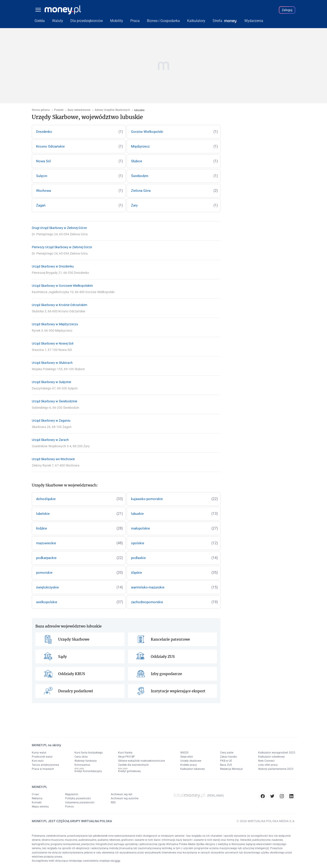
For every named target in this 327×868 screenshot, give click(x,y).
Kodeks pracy (189, 765)
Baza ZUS (226, 765)
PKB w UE (226, 761)
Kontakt (37, 802)
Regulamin (72, 794)
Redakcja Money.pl (231, 769)
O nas (35, 794)
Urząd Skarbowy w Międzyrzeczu (55, 324)
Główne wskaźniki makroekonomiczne (141, 761)
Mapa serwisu (40, 807)
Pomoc (70, 807)
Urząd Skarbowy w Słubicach (52, 363)
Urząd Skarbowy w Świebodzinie (54, 401)
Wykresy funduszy (86, 761)
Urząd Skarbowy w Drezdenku (53, 266)
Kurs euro (38, 761)
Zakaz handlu (228, 757)
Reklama (37, 798)
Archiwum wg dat (122, 794)
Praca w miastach (43, 769)
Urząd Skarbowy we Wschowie (53, 459)
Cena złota (81, 757)
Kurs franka (125, 753)
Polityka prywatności (78, 798)
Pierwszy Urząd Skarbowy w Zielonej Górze (62, 247)
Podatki (59, 110)
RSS (113, 802)
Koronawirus (82, 765)
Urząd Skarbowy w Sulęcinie (51, 382)
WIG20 (184, 753)
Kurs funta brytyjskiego (89, 753)
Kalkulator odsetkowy (271, 757)
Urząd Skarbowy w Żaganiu (51, 421)
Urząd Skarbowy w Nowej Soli (53, 343)
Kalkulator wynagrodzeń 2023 (277, 753)
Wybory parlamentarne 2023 (276, 769)
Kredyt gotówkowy (129, 771)
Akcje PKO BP (126, 757)
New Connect (266, 761)
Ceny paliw (227, 753)
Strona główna (41, 110)
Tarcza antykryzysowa (45, 765)
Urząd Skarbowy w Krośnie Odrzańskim (59, 305)
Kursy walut (39, 753)
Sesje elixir (187, 757)
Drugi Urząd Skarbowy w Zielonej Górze (59, 228)
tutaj (117, 861)
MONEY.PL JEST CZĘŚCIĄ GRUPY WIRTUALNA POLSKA (72, 821)
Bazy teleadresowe (79, 110)
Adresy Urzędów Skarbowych (112, 110)
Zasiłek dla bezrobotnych (133, 765)
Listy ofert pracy (268, 765)
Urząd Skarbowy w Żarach (50, 440)
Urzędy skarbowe (191, 761)
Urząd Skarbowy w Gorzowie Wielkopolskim (62, 286)
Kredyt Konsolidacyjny (88, 771)
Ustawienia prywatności (80, 802)
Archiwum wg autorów (125, 798)
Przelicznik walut (42, 757)
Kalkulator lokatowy (193, 769)
